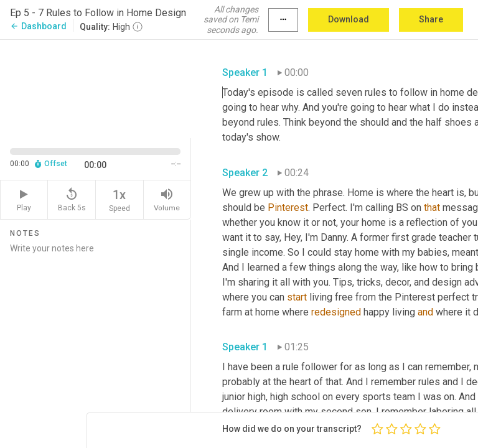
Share (431, 19)
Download (349, 19)
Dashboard (38, 26)
